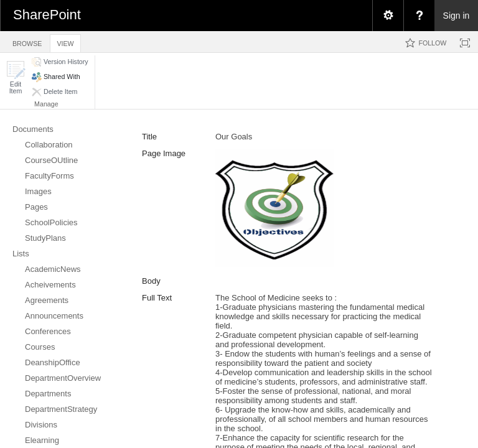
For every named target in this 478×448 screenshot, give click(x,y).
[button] (16, 77)
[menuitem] (388, 16)
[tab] (27, 41)
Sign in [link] (457, 16)
